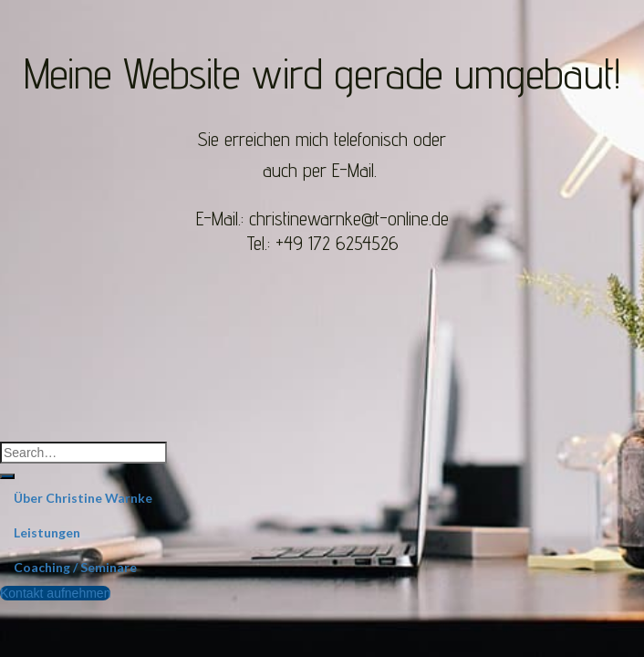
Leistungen (47, 532)
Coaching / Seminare (75, 567)
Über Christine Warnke (83, 498)
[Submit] (7, 476)
